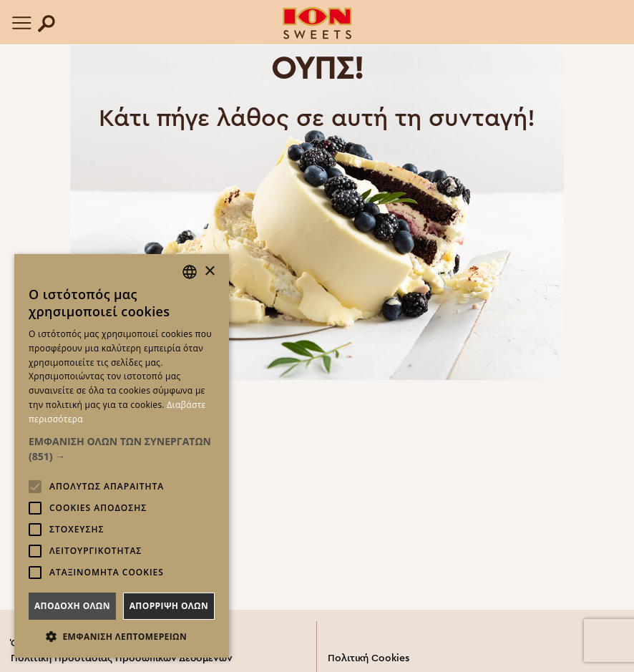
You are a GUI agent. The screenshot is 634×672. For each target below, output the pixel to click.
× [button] (209, 272)
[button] (122, 449)
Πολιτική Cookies (369, 658)
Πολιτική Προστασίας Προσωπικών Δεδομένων (122, 658)
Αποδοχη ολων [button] (72, 606)
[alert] (122, 456)
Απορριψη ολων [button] (169, 606)
